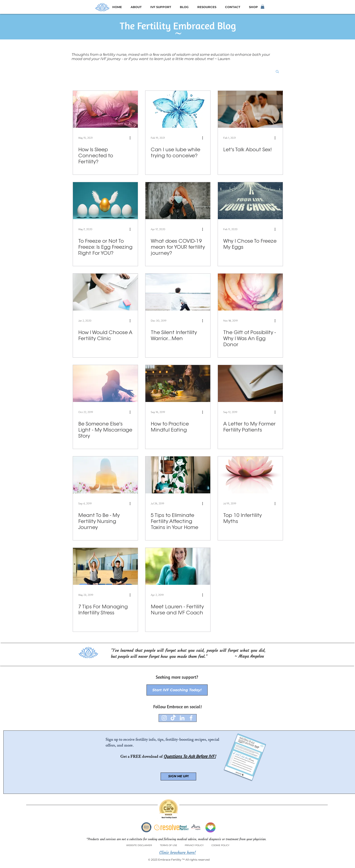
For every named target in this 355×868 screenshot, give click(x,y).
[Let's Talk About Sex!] (250, 109)
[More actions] (132, 138)
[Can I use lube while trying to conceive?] (178, 109)
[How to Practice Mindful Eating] (178, 383)
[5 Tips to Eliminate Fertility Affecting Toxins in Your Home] (178, 475)
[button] (263, 6)
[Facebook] (191, 718)
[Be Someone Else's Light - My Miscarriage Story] (105, 383)
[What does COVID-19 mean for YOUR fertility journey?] (178, 201)
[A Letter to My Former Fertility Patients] (250, 383)
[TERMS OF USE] (169, 845)
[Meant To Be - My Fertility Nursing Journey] (105, 475)
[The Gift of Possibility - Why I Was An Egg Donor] (250, 292)
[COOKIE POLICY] (220, 845)
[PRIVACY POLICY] (194, 845)
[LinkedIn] (182, 718)
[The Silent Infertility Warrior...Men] (178, 292)
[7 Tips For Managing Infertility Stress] (105, 566)
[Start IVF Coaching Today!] (177, 690)
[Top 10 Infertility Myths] (250, 475)
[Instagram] (164, 718)
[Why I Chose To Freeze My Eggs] (250, 201)
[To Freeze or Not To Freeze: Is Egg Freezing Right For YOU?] (105, 201)
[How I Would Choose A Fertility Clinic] (105, 292)
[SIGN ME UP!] (178, 776)
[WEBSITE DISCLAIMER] (139, 845)
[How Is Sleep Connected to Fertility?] (105, 109)
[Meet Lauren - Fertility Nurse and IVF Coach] (178, 566)
